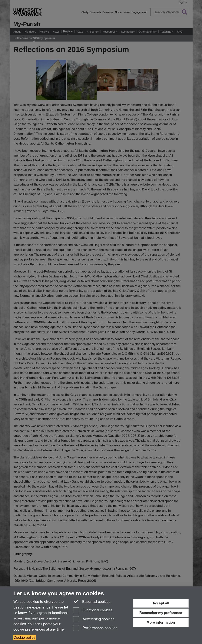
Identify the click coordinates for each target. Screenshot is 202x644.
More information (161, 622)
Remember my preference (161, 613)
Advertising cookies (94, 619)
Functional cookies (93, 610)
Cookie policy (24, 637)
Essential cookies (92, 601)
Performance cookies (95, 628)
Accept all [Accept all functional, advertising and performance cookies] (161, 603)
